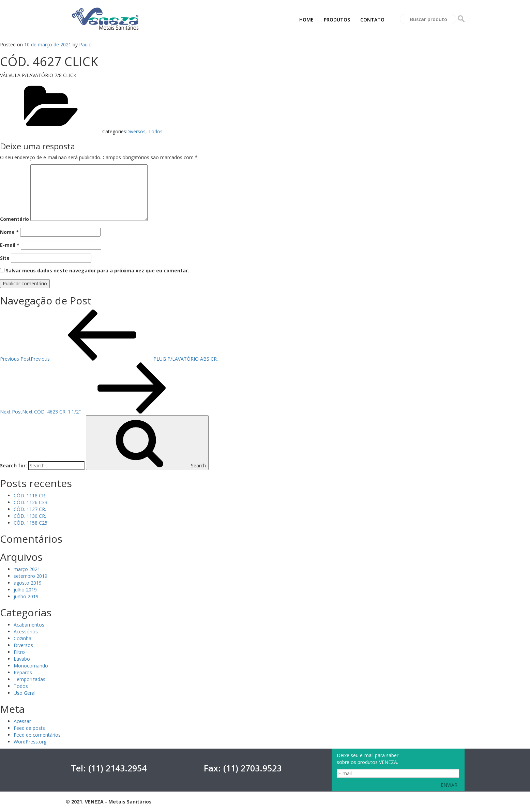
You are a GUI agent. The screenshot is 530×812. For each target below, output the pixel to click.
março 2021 (27, 569)
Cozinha (22, 638)
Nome (9, 232)
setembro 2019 (31, 576)
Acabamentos (29, 625)
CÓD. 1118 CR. (30, 495)
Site (5, 258)
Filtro (19, 652)
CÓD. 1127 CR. (30, 509)
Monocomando (31, 666)
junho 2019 (26, 596)
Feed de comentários (37, 735)
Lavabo (22, 659)
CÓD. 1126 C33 (31, 502)
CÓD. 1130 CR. (30, 516)
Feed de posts (29, 728)
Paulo (85, 44)
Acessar (22, 721)
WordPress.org (30, 742)
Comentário (14, 219)
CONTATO (372, 20)
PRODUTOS (337, 20)
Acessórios (26, 631)
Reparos (23, 672)
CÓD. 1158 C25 (31, 523)
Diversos (136, 131)
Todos (155, 131)
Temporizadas (29, 679)
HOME (306, 20)
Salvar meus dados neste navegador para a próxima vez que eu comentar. (97, 270)
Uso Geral (25, 693)
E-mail (10, 245)
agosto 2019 (28, 583)
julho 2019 (25, 590)
